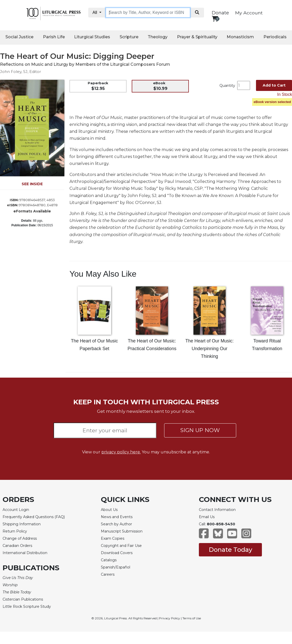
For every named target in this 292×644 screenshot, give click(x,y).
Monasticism (240, 37)
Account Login (16, 510)
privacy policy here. (121, 452)
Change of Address (20, 538)
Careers (108, 574)
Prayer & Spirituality (197, 37)
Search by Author (116, 524)
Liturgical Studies (92, 37)
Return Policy (15, 531)
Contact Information (217, 510)
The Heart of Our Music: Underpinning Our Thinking (210, 349)
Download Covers (117, 553)
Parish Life (54, 37)
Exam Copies (113, 538)
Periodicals (275, 37)
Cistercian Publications (23, 599)
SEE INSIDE (32, 184)
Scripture (129, 37)
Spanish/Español (116, 567)
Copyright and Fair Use (121, 546)
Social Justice (19, 37)
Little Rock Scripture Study (27, 606)
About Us (109, 510)
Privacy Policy (170, 618)
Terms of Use (192, 618)
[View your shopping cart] (215, 19)
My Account (249, 13)
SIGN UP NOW (200, 430)
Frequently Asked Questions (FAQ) (34, 517)
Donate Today (230, 550)
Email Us (207, 517)
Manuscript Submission (122, 531)
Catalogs (109, 560)
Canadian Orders (17, 546)
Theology (158, 37)
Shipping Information (22, 524)
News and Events (117, 517)
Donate (220, 13)
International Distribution (25, 553)
